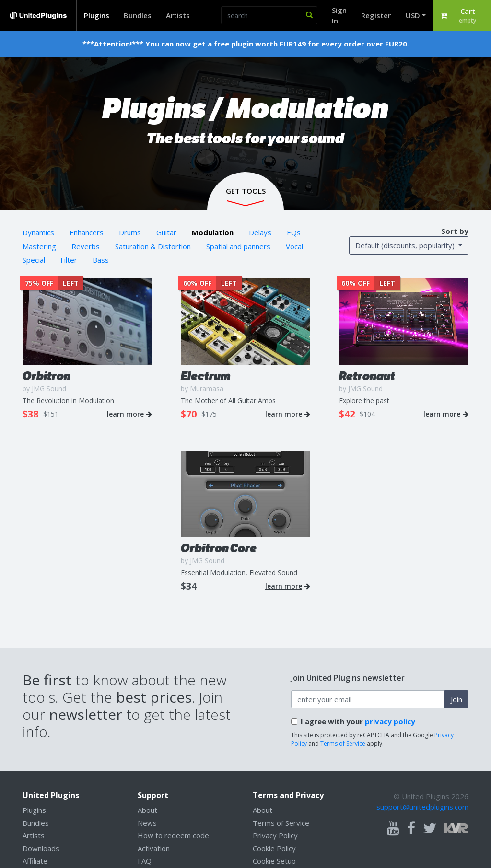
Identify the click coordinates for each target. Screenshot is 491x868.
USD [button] (413, 15)
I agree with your (358, 721)
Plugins (97, 15)
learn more (129, 414)
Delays (260, 232)
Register (376, 15)
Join (456, 699)
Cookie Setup (274, 861)
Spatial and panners (238, 246)
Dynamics (38, 232)
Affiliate (35, 861)
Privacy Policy (275, 835)
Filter (69, 260)
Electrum (206, 376)
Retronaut (367, 376)
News (147, 823)
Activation (154, 848)
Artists (178, 15)
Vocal (294, 246)
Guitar (166, 232)
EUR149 (293, 44)
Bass (101, 260)
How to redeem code (173, 835)
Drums (130, 232)
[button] (462, 15)
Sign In (339, 16)
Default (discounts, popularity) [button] (406, 245)
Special (34, 260)
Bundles (138, 15)
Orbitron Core (219, 548)
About (147, 810)
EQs (294, 232)
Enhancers (87, 232)
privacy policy (390, 721)
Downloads (41, 848)
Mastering (39, 246)
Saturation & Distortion (153, 246)
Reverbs (86, 246)
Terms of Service (343, 744)
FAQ (145, 861)
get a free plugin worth (235, 44)
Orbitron (47, 376)
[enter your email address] (368, 699)
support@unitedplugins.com (422, 807)
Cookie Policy (274, 848)
